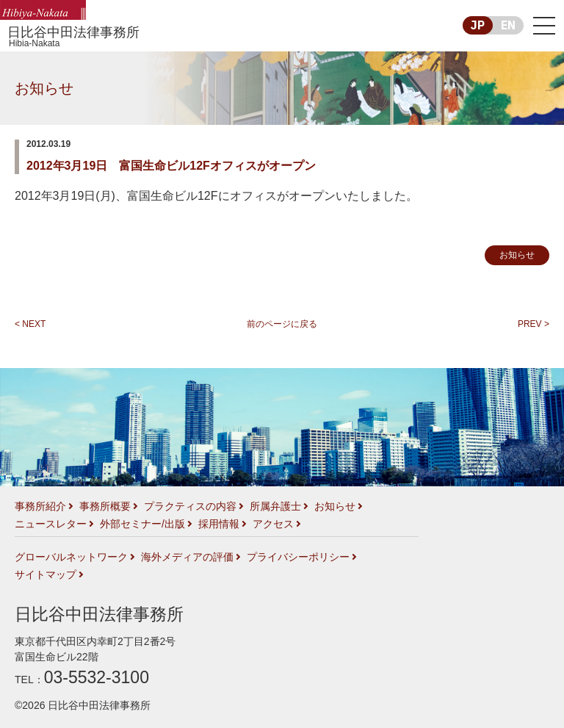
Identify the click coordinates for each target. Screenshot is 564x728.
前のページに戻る (282, 324)
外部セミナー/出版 (142, 524)
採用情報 (219, 524)
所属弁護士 (275, 506)
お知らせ (44, 88)
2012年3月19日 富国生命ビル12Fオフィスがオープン (171, 166)
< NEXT (30, 324)
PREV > (534, 324)
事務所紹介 (40, 506)
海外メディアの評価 (187, 557)
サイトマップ (46, 574)
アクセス (273, 524)
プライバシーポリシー (298, 557)
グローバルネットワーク (71, 557)
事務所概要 (105, 506)
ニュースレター (51, 524)
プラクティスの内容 (190, 506)
